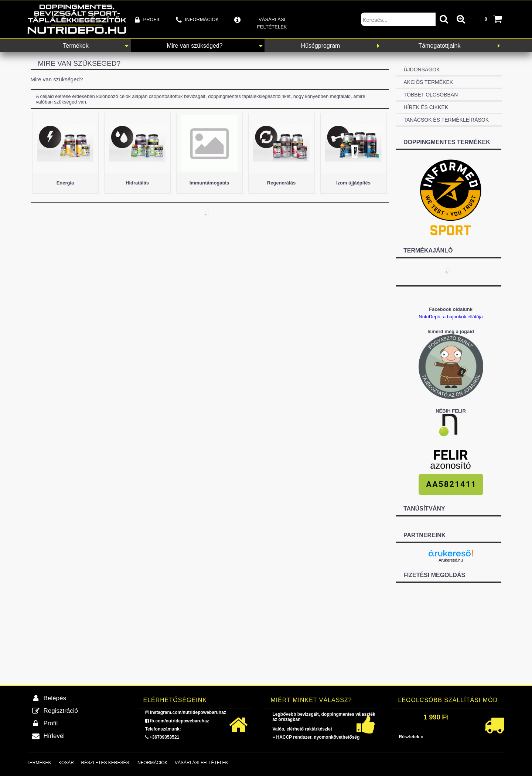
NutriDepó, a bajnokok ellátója (451, 317)
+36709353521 (164, 737)
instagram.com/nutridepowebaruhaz (188, 712)
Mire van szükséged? (195, 46)
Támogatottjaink (440, 46)
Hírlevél (54, 736)
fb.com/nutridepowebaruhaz (180, 721)
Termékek (76, 46)
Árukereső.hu (451, 560)
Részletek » (411, 737)
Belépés (55, 698)
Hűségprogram (321, 46)
